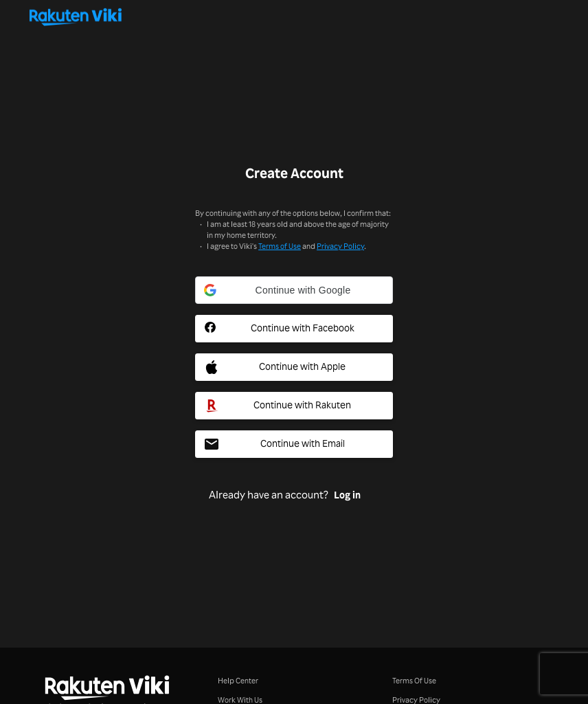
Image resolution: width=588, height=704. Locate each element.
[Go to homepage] (294, 16)
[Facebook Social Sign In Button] (294, 329)
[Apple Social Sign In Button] (294, 367)
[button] (294, 290)
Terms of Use (280, 246)
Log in (347, 495)
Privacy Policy (340, 246)
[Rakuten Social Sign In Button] (294, 406)
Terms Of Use (414, 680)
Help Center (238, 680)
